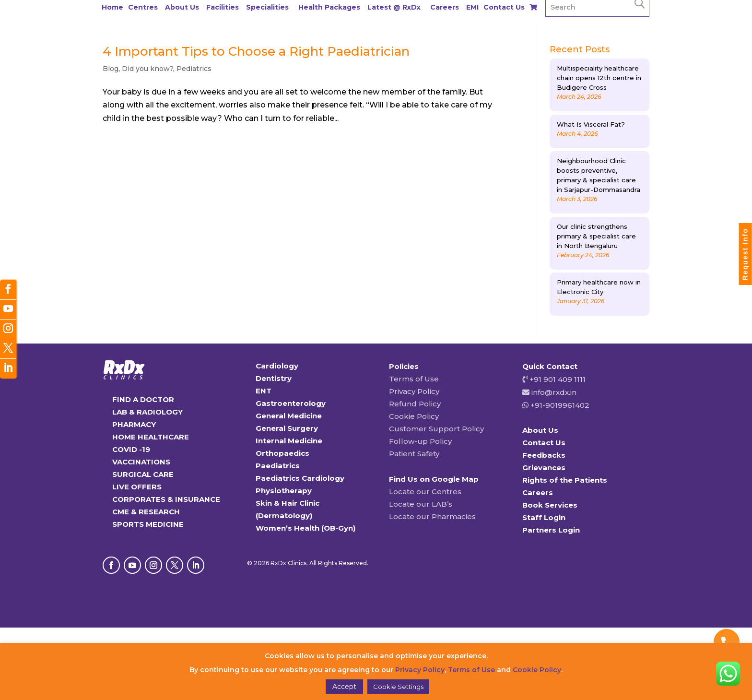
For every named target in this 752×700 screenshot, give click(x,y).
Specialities (267, 7)
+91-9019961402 (559, 405)
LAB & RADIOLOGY (147, 412)
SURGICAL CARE (143, 474)
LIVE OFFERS (137, 487)
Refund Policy (415, 404)
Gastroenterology (291, 403)
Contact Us (504, 7)
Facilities (223, 7)
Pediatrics (194, 69)
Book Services (550, 505)
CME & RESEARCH (146, 512)
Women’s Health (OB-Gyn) (305, 528)
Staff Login (544, 517)
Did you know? (147, 69)
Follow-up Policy (420, 441)
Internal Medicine (289, 441)
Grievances (544, 468)
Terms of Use (414, 379)
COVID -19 (131, 449)
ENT (264, 391)
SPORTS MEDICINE (148, 524)
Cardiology (277, 366)
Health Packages (329, 7)
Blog (111, 69)
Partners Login (551, 530)
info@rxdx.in (554, 392)
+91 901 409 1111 (557, 379)
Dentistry (274, 378)
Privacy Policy (414, 391)
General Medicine (289, 416)
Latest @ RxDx (394, 7)
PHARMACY (134, 424)
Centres (143, 7)
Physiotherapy (284, 491)
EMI (472, 7)
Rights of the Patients (565, 480)
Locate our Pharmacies (432, 516)
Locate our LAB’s (421, 504)
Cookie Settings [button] (398, 687)
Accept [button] (344, 687)
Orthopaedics (282, 453)
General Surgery (287, 428)
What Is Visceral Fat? (591, 124)
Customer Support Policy (436, 429)
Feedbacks (544, 455)
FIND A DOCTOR (143, 399)
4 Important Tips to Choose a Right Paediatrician (256, 51)
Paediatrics (278, 466)
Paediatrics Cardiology (300, 478)
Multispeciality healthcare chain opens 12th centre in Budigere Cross (599, 78)
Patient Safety (414, 454)
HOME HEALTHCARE (151, 437)
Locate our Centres (425, 492)
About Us (182, 7)
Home (112, 7)
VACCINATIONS (141, 462)
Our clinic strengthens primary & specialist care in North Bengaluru (596, 236)
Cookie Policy (414, 416)
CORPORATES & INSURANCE (166, 499)
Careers (445, 7)
